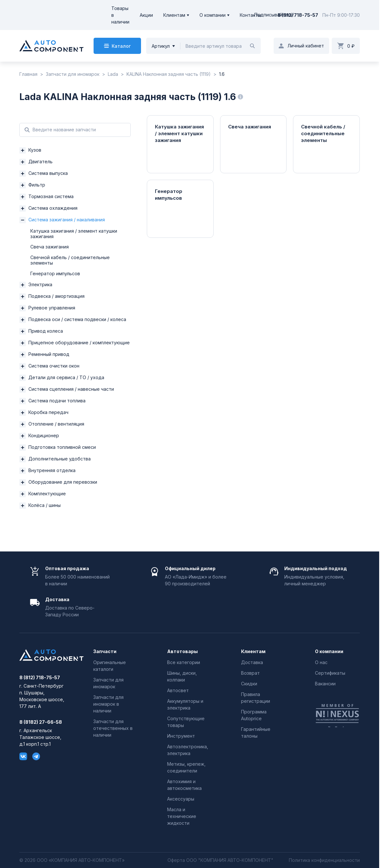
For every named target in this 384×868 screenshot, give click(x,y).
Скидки (249, 684)
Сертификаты (330, 673)
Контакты (250, 15)
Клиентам (174, 15)
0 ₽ (351, 46)
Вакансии (325, 684)
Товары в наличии (120, 15)
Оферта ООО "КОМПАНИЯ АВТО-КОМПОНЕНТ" (220, 860)
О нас (321, 662)
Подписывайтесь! (274, 15)
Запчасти (105, 651)
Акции (146, 15)
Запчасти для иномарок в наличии (108, 704)
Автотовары (182, 651)
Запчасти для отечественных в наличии (113, 728)
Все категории (184, 662)
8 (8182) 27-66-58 (41, 722)
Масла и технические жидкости (182, 816)
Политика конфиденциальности (324, 860)
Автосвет (178, 690)
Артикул (161, 46)
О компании (212, 15)
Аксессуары (181, 799)
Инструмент (181, 736)
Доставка (252, 662)
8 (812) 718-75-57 (298, 15)
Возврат (250, 673)
